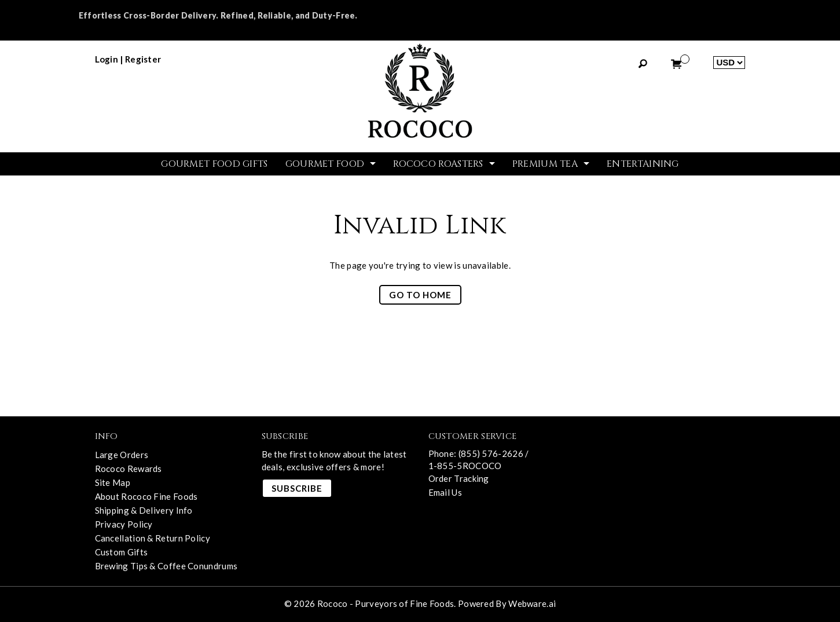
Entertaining (643, 164)
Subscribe (297, 488)
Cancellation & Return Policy (153, 538)
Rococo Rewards (129, 469)
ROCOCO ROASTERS (438, 164)
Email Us (445, 492)
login (107, 59)
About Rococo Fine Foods (146, 496)
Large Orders (122, 455)
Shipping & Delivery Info (144, 510)
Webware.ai (532, 603)
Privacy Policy (124, 524)
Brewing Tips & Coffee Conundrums (166, 566)
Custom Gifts (122, 552)
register (143, 59)
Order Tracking (459, 478)
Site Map (113, 482)
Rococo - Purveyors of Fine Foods (386, 603)
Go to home (420, 295)
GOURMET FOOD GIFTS (214, 164)
